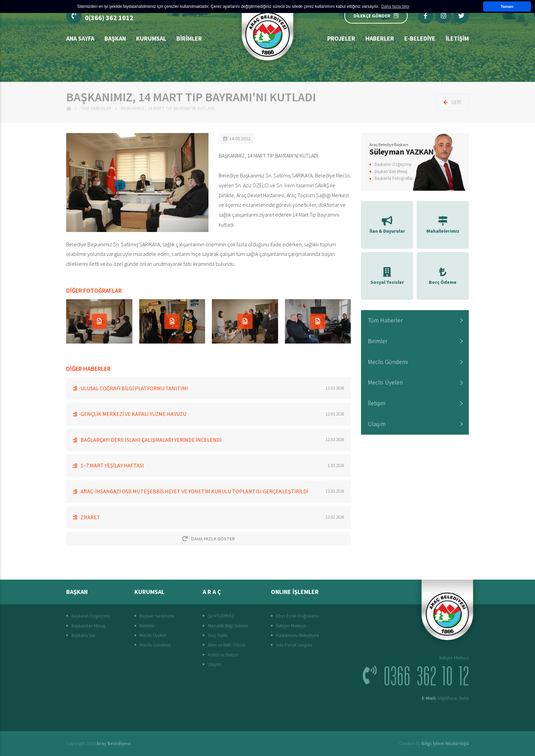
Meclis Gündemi (388, 362)
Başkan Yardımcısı (157, 616)
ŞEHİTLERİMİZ (221, 616)
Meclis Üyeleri (385, 382)
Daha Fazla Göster (208, 539)
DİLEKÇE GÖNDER (376, 16)
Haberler (380, 38)
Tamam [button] (507, 6)
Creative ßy (434, 743)
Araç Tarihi (218, 635)
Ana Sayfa (80, 38)
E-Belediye (420, 38)
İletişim (377, 403)
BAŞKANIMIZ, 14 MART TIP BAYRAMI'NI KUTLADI (168, 108)
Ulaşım (377, 424)
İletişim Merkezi (291, 626)
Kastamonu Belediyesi (298, 635)
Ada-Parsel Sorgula (294, 645)
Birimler (189, 38)
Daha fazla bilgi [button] (395, 6)
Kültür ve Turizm (223, 655)
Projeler (341, 38)
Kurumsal (151, 38)
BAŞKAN (115, 38)
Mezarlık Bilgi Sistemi (228, 626)
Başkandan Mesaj (88, 626)
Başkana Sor (83, 635)
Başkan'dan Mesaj (391, 171)
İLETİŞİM (457, 38)
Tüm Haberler (96, 108)
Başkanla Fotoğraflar (394, 178)
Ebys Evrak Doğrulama (298, 616)
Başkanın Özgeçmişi (393, 164)
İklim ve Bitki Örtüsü (227, 645)
